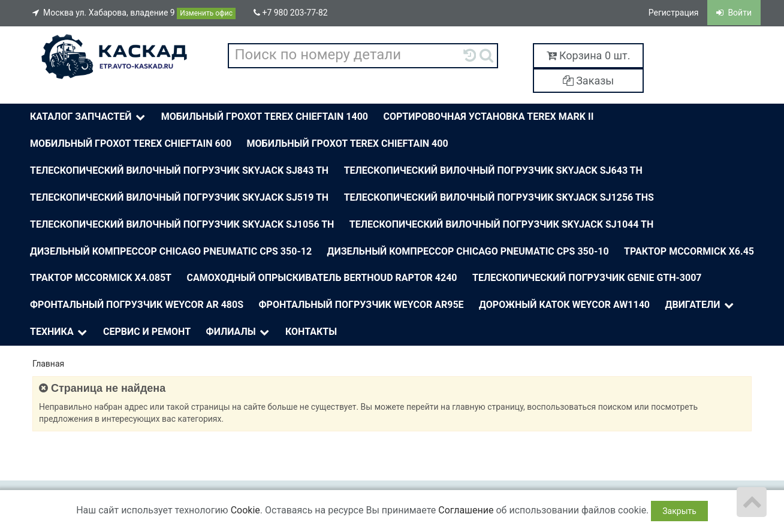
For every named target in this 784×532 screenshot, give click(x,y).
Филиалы (239, 332)
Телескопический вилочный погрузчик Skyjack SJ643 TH (493, 170)
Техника (60, 332)
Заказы (589, 81)
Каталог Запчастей (89, 117)
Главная (48, 364)
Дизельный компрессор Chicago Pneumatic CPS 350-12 (171, 251)
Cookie (245, 510)
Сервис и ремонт (147, 332)
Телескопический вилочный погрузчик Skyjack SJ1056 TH (182, 224)
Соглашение (466, 510)
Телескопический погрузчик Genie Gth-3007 (587, 278)
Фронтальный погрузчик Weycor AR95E (361, 305)
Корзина (589, 55)
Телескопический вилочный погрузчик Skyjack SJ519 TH (179, 197)
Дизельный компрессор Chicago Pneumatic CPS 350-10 (468, 251)
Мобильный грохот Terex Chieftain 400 (348, 143)
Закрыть (679, 511)
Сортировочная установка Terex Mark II (489, 117)
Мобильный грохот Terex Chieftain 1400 (265, 117)
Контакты (311, 332)
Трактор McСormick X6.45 (689, 251)
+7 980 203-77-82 (291, 13)
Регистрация (674, 13)
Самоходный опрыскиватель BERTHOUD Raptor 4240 (322, 278)
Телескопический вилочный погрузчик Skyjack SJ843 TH (179, 170)
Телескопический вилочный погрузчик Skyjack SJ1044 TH (501, 224)
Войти (734, 13)
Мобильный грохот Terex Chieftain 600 (131, 143)
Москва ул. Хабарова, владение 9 (134, 13)
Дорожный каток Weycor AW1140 (564, 305)
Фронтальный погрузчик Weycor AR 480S (137, 305)
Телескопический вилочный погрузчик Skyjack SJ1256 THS (499, 197)
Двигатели (701, 305)
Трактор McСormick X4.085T (101, 278)
